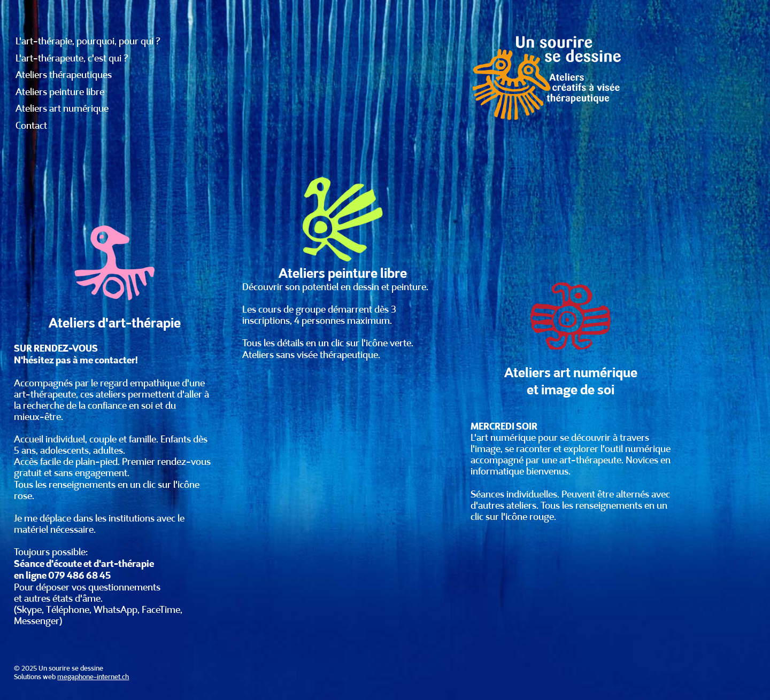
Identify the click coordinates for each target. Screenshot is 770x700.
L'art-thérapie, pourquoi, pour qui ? (88, 41)
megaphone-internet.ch (93, 677)
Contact (31, 126)
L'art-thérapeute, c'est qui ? (72, 58)
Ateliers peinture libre (60, 92)
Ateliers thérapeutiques (64, 75)
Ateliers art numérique (62, 108)
